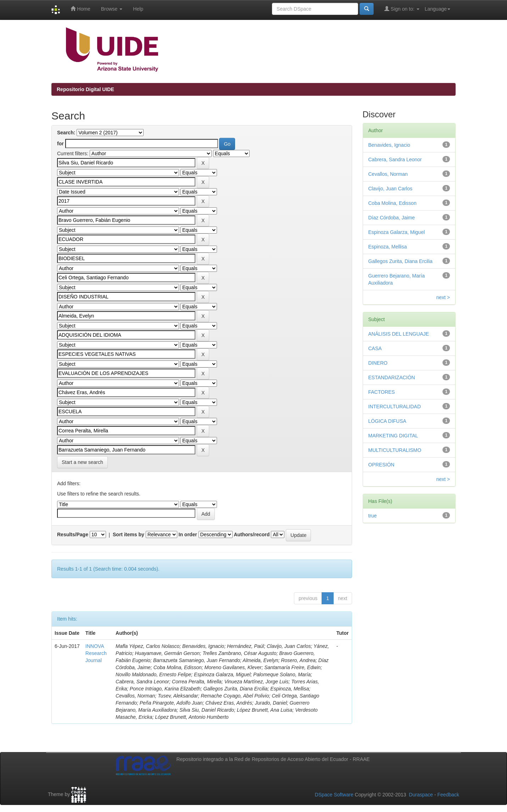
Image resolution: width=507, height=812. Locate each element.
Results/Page (73, 534)
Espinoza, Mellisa (388, 247)
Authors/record (252, 534)
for (60, 144)
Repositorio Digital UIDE (85, 89)
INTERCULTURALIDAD (395, 407)
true (373, 516)
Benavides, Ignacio (389, 145)
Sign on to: (402, 9)
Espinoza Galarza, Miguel (397, 232)
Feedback (448, 795)
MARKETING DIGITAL (393, 436)
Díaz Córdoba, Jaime (392, 218)
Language (438, 9)
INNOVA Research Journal (96, 653)
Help (138, 9)
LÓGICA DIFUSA (387, 421)
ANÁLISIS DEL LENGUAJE (399, 334)
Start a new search (82, 462)
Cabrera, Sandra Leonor (395, 159)
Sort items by (129, 534)
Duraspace (421, 795)
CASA (375, 348)
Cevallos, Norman (388, 174)
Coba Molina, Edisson (392, 203)
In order (188, 534)
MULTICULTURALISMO (395, 450)
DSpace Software (334, 795)
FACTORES (382, 392)
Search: (66, 133)
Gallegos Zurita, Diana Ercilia (400, 261)
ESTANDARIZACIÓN (392, 377)
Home (80, 9)
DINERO (378, 363)
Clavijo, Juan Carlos (391, 189)
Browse (112, 9)
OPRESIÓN (381, 465)
